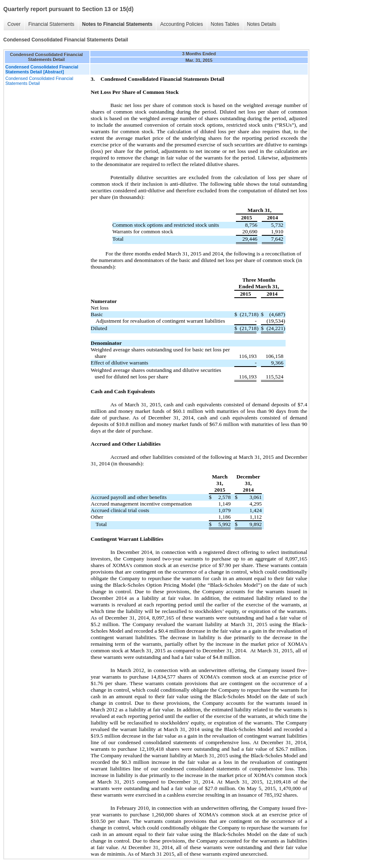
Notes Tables (225, 24)
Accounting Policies (181, 24)
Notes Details (262, 24)
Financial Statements (51, 24)
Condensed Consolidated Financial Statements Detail (39, 81)
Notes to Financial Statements (117, 24)
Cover (14, 24)
